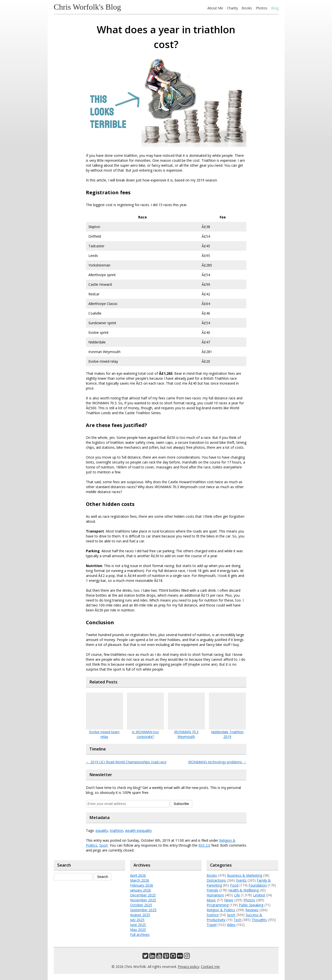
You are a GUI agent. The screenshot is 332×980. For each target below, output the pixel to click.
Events (241, 880)
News (229, 900)
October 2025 (141, 905)
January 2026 (140, 890)
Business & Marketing (245, 875)
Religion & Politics (221, 910)
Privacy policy (188, 967)
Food (234, 885)
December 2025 (143, 895)
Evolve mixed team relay (104, 734)
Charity (232, 8)
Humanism (215, 895)
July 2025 (137, 920)
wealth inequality (138, 830)
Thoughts (259, 920)
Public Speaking (251, 905)
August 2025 (140, 915)
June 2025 (138, 925)
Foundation (258, 885)
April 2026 (138, 875)
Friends (212, 890)
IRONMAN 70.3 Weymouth (186, 734)
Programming (218, 905)
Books (247, 8)
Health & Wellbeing (244, 890)
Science (213, 915)
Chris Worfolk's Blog (88, 7)
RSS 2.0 (204, 845)
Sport (104, 845)
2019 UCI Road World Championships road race (126, 762)
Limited (259, 895)
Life (237, 895)
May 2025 (138, 930)
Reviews (252, 910)
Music (211, 900)
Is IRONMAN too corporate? (145, 734)
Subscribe (181, 804)
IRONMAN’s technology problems (217, 762)
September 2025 (143, 910)
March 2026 (140, 880)
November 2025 (143, 900)
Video (231, 925)
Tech (237, 920)
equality (102, 830)
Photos (262, 8)
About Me (215, 8)
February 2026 (142, 885)
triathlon (117, 830)
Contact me (210, 967)
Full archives (140, 935)
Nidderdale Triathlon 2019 (227, 734)
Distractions (216, 880)
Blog (275, 8)
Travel (212, 925)
